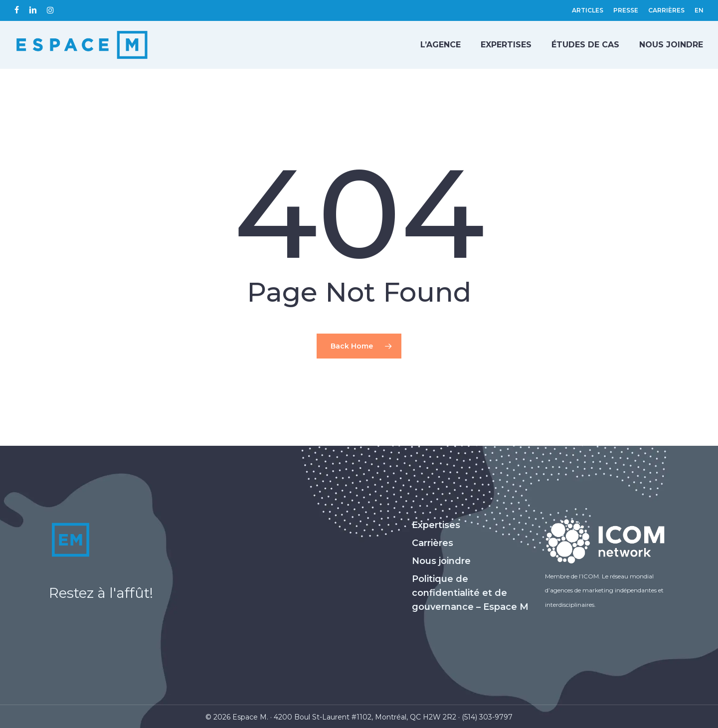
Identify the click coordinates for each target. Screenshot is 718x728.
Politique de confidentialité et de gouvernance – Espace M (470, 593)
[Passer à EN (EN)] (699, 10)
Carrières (433, 543)
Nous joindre (441, 561)
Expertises (436, 525)
